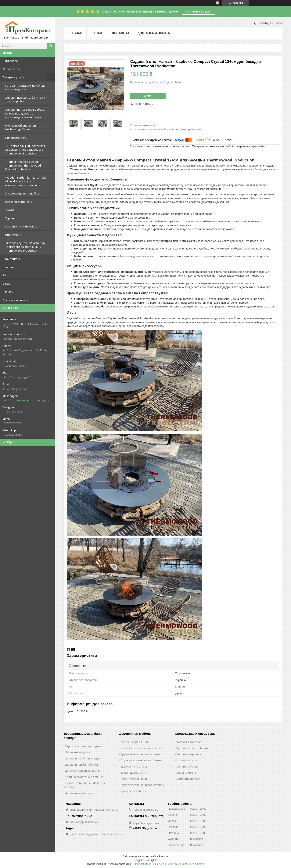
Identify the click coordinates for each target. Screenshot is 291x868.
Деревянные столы (134, 766)
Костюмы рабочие (189, 742)
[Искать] (51, 46)
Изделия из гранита (19, 202)
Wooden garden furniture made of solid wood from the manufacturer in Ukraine (26, 181)
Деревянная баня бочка (81, 765)
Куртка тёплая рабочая (192, 748)
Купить (148, 96)
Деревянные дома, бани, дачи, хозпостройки (26, 99)
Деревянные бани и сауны (83, 758)
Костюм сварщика (189, 754)
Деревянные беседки (80, 793)
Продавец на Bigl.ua (145, 860)
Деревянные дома (78, 752)
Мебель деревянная (135, 742)
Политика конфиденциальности (185, 864)
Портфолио (10, 61)
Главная (75, 33)
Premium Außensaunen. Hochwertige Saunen (21, 127)
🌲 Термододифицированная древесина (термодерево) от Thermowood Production (25, 150)
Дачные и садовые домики (83, 771)
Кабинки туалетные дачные (84, 777)
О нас (6, 284)
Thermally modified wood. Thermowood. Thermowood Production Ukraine (23, 165)
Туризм (10, 218)
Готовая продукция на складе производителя (25, 87)
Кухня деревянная (133, 791)
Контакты (121, 33)
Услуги (10, 210)
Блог (6, 275)
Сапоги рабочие (187, 766)
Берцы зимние (186, 773)
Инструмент (13, 235)
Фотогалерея (12, 69)
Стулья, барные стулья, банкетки (143, 760)
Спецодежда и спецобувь (23, 193)
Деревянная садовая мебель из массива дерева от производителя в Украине (25, 113)
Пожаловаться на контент (149, 864)
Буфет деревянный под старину (142, 785)
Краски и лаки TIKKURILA (21, 226)
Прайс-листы (11, 259)
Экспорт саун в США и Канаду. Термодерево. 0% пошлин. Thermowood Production (26, 247)
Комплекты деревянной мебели (142, 748)
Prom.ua (164, 856)
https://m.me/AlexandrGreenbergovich (28, 400)
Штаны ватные (187, 760)
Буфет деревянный (134, 779)
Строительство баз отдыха (84, 746)
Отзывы (8, 292)
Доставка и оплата (15, 300)
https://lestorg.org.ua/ (17, 377)
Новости (8, 267)
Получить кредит (199, 11)
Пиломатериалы (16, 138)
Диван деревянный (134, 773)
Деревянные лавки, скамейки (141, 754)
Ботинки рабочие (188, 779)
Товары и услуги (13, 77)
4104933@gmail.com (15, 389)
